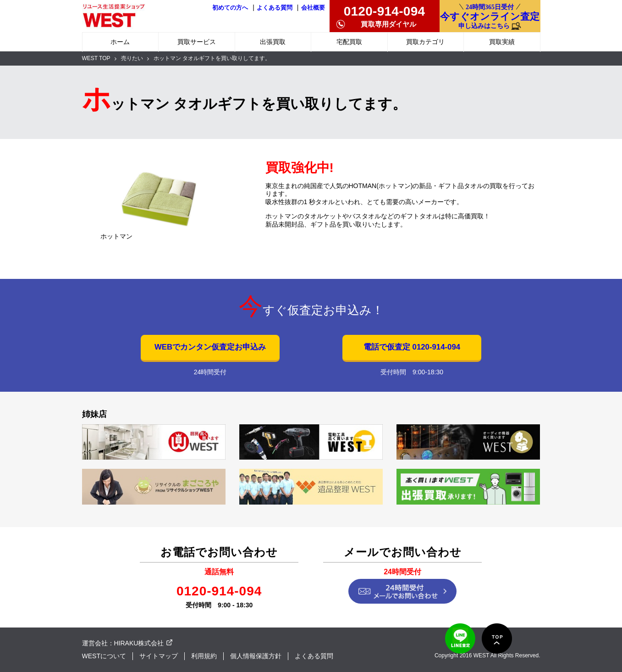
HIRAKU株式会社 (139, 643)
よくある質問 (275, 8)
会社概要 (313, 8)
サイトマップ (159, 656)
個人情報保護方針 (256, 656)
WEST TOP (96, 58)
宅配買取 (349, 42)
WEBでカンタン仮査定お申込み (210, 347)
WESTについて (104, 656)
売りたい (132, 58)
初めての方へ (230, 8)
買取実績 (502, 42)
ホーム (120, 42)
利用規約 (204, 656)
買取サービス (197, 42)
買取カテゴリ (425, 42)
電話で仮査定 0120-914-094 (412, 347)
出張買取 (273, 42)
